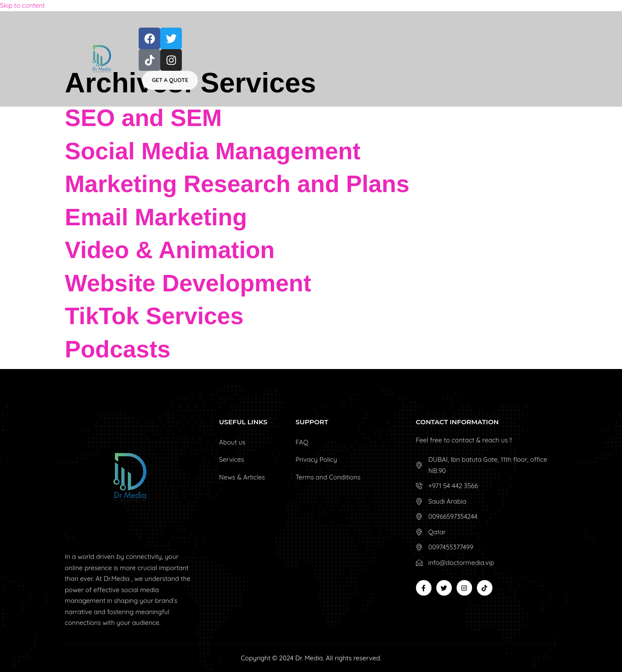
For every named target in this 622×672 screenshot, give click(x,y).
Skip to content (22, 5)
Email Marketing (156, 217)
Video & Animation (170, 250)
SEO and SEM (143, 118)
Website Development (188, 283)
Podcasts (118, 349)
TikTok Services (154, 316)
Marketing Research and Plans (237, 184)
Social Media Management (213, 151)
